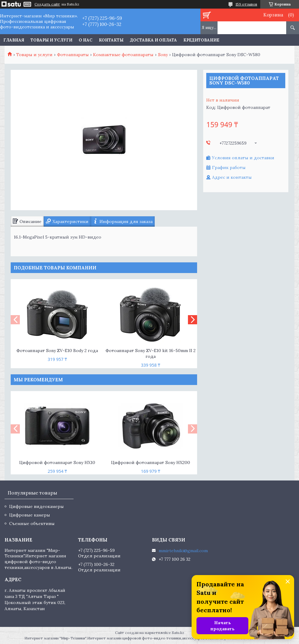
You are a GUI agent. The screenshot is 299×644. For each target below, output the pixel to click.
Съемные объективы (32, 523)
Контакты (111, 40)
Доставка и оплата (153, 40)
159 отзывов (246, 4)
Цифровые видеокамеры (36, 506)
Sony (163, 55)
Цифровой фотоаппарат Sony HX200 (151, 462)
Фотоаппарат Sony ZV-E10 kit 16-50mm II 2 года (151, 353)
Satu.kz (178, 633)
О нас (86, 40)
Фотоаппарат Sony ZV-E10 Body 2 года (57, 351)
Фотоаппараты (73, 55)
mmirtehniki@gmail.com (183, 551)
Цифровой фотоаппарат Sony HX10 (57, 462)
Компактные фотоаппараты (123, 55)
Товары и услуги (51, 40)
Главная (14, 40)
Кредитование (201, 40)
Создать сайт (47, 4)
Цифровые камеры (30, 515)
